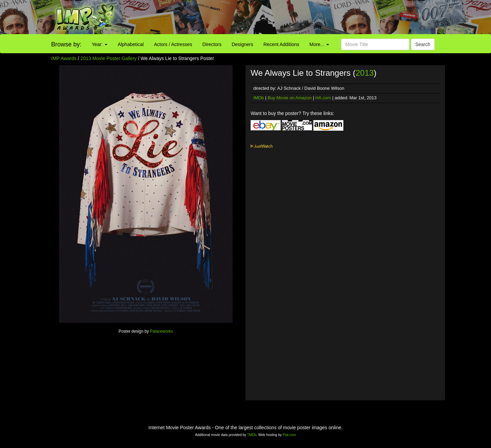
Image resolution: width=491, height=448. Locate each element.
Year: (100, 44)
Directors (212, 44)
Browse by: (66, 44)
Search (423, 44)
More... (319, 44)
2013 (365, 73)
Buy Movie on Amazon (290, 98)
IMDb (259, 98)
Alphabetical (131, 44)
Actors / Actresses (173, 44)
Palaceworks (161, 331)
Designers (242, 44)
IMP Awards (64, 58)
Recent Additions (281, 44)
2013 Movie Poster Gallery (109, 58)
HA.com (323, 98)
